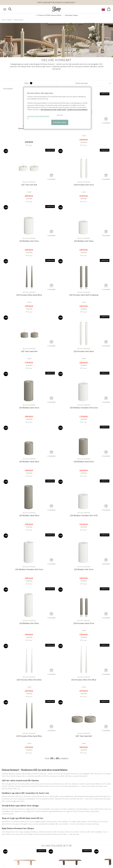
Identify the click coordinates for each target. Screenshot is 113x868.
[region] (57, 108)
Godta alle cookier (60, 122)
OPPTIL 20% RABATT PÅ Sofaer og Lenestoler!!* (56, 3)
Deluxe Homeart (19, 20)
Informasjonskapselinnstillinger (38, 117)
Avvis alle (60, 115)
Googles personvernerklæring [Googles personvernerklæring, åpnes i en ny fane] (77, 110)
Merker (10, 20)
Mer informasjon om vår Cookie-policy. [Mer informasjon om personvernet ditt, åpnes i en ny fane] (53, 110)
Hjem (4, 20)
